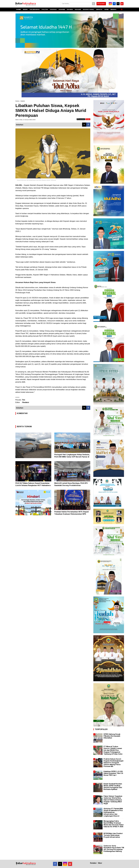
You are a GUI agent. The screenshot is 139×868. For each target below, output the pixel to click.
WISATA (99, 9)
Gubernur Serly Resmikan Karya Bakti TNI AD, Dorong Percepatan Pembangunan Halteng (114, 849)
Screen (101, 4)
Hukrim (23, 101)
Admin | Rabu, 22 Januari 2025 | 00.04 (25, 120)
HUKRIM (62, 9)
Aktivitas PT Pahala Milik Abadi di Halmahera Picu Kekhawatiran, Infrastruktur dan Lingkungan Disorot (113, 812)
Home (17, 101)
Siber (100, 863)
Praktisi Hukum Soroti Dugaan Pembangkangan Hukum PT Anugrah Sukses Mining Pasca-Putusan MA (114, 763)
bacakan (81, 119)
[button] (122, 9)
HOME (19, 9)
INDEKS (113, 9)
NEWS (25, 9)
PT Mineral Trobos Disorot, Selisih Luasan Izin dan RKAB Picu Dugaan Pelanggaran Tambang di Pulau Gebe (113, 750)
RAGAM (78, 9)
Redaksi (93, 863)
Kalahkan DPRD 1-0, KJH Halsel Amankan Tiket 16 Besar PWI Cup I (113, 773)
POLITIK (45, 9)
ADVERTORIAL (88, 9)
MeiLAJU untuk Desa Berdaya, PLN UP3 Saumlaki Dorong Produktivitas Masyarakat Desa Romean (71, 485)
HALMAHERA (35, 9)
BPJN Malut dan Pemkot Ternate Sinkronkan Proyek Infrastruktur (113, 835)
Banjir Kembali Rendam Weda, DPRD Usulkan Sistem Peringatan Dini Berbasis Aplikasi (113, 787)
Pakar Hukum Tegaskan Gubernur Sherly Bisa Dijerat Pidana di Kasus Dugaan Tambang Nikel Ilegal (113, 800)
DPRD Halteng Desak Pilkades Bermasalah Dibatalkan (112, 736)
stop (88, 119)
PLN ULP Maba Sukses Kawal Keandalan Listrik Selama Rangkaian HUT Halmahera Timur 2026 (33, 485)
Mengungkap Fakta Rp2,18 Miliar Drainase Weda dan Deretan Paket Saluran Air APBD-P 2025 (114, 824)
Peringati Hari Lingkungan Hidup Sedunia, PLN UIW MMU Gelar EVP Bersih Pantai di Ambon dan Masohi (72, 457)
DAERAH (53, 9)
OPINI (106, 9)
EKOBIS (70, 9)
